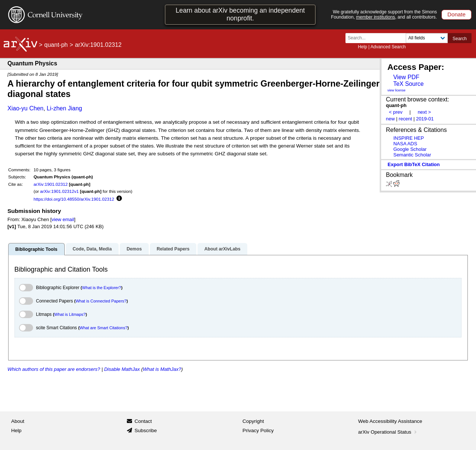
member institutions (375, 17)
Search (460, 39)
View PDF (406, 77)
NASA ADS (405, 144)
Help (362, 47)
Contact (143, 421)
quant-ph (56, 45)
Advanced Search (388, 47)
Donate (456, 14)
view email (63, 219)
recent (405, 119)
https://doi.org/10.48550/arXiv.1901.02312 (74, 199)
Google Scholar (410, 149)
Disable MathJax (122, 369)
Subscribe (146, 430)
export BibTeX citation (414, 164)
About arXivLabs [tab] (222, 249)
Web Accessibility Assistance (390, 421)
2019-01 (425, 119)
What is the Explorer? (102, 288)
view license (397, 90)
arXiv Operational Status (388, 432)
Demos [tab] (134, 249)
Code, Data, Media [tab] (92, 249)
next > (424, 112)
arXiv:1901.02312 (51, 184)
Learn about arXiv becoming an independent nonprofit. (240, 14)
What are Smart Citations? (104, 328)
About (18, 421)
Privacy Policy (258, 430)
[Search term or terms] (378, 38)
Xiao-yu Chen (25, 108)
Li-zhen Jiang (65, 108)
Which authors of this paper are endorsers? (54, 369)
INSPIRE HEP (409, 138)
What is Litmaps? (70, 314)
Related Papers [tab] (173, 249)
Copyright (253, 421)
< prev (396, 112)
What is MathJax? (162, 369)
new (390, 119)
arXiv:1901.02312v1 (59, 191)
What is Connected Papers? (101, 301)
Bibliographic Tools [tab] (36, 249)
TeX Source (408, 84)
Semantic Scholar (412, 155)
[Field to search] (427, 38)
